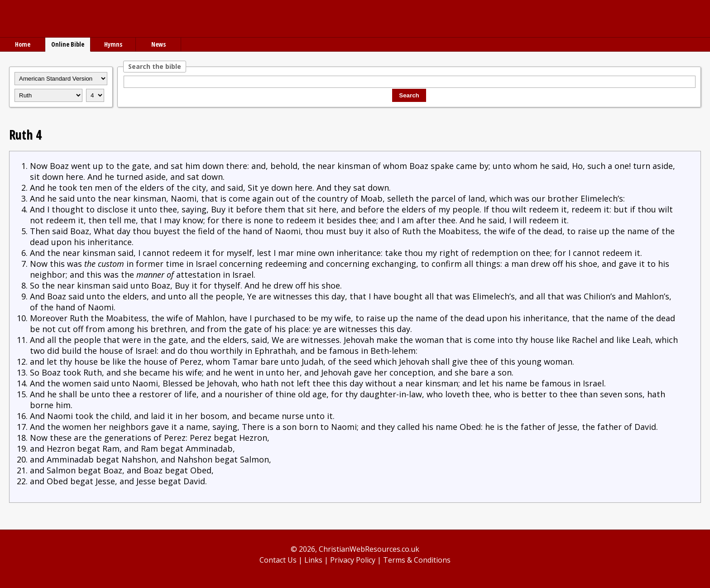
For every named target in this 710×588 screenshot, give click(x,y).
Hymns (113, 44)
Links (313, 560)
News (158, 44)
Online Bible (68, 44)
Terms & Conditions (417, 560)
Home (23, 44)
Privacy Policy (353, 560)
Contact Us (278, 560)
